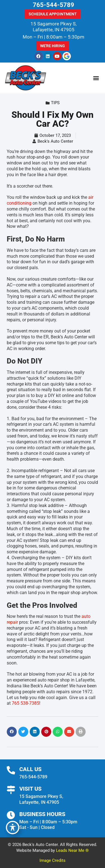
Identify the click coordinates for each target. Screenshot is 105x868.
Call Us (30, 769)
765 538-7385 (25, 703)
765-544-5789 (53, 5)
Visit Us (30, 789)
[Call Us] (11, 770)
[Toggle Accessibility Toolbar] (13, 828)
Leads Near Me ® (72, 850)
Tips (55, 103)
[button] (96, 78)
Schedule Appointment (53, 14)
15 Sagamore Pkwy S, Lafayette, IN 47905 (53, 27)
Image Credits (53, 860)
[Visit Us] (11, 790)
